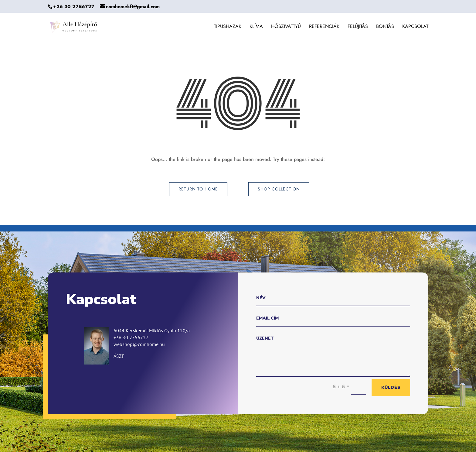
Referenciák (324, 27)
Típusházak (228, 27)
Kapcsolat (415, 27)
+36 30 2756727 (74, 7)
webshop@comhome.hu (139, 344)
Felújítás (358, 27)
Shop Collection (279, 189)
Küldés (391, 387)
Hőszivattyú (286, 27)
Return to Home (198, 189)
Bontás (385, 27)
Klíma (256, 27)
